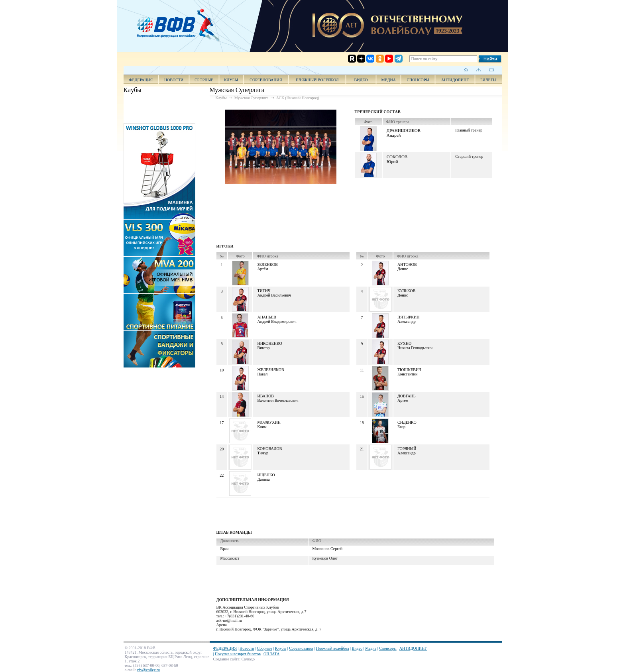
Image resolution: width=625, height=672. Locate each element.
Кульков (406, 291)
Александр (407, 321)
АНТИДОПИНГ (455, 80)
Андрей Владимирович (277, 321)
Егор (401, 427)
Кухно (404, 343)
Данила (263, 479)
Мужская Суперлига (252, 98)
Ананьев (266, 317)
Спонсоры (418, 80)
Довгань (407, 396)
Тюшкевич (409, 370)
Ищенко (266, 475)
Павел (262, 374)
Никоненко (269, 343)
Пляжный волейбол (317, 80)
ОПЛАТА (271, 654)
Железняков (270, 370)
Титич (264, 291)
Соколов (397, 157)
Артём (262, 269)
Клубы (231, 80)
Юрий (392, 161)
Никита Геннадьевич (415, 348)
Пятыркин (408, 317)
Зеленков (267, 264)
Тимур (263, 453)
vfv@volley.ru (148, 670)
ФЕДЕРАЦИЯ (141, 80)
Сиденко (407, 422)
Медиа (389, 80)
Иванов (265, 396)
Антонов (407, 264)
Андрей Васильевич (274, 295)
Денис (403, 269)
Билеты (488, 80)
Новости (174, 80)
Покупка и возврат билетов (238, 654)
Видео (357, 648)
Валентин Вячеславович (278, 400)
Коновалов (269, 449)
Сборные (204, 80)
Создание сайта (226, 659)
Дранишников (404, 130)
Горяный (407, 449)
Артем (403, 400)
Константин (407, 374)
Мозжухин (269, 422)
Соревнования (266, 80)
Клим (262, 427)
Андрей (394, 135)
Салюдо (248, 659)
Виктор (263, 348)
